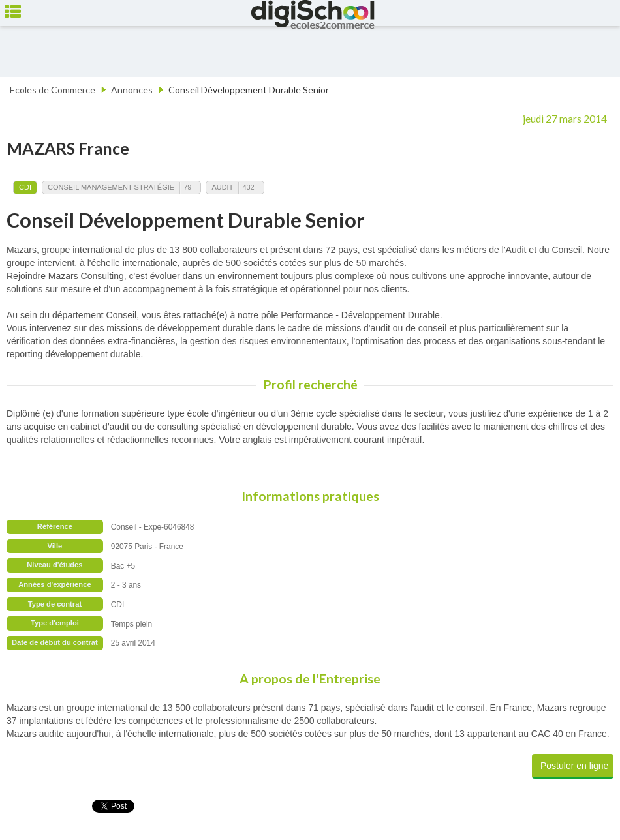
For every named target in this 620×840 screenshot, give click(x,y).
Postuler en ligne (574, 766)
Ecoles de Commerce (53, 90)
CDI (25, 187)
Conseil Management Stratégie (111, 187)
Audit (222, 187)
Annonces (132, 90)
